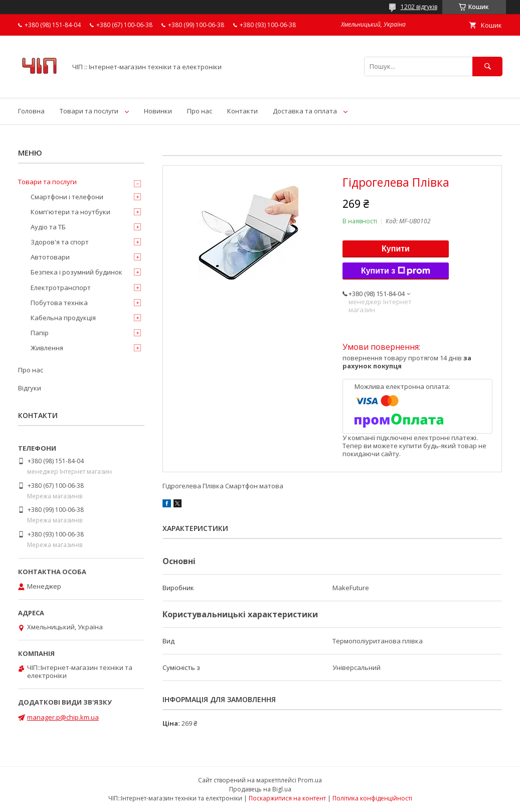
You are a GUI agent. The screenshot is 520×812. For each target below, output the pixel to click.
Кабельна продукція (63, 318)
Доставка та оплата (305, 111)
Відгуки (30, 388)
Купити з (396, 271)
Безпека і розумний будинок (76, 272)
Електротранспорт (61, 288)
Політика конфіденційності (372, 798)
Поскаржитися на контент (287, 798)
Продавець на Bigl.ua (260, 789)
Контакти (242, 111)
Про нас (200, 111)
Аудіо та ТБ (48, 227)
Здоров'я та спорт (60, 242)
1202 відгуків (419, 7)
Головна (31, 111)
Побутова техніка (59, 303)
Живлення (47, 348)
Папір (40, 333)
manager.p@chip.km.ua (63, 717)
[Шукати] (487, 66)
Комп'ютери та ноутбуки (70, 212)
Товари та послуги (89, 111)
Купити (396, 249)
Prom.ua (310, 780)
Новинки (158, 111)
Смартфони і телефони (67, 197)
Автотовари (50, 257)
